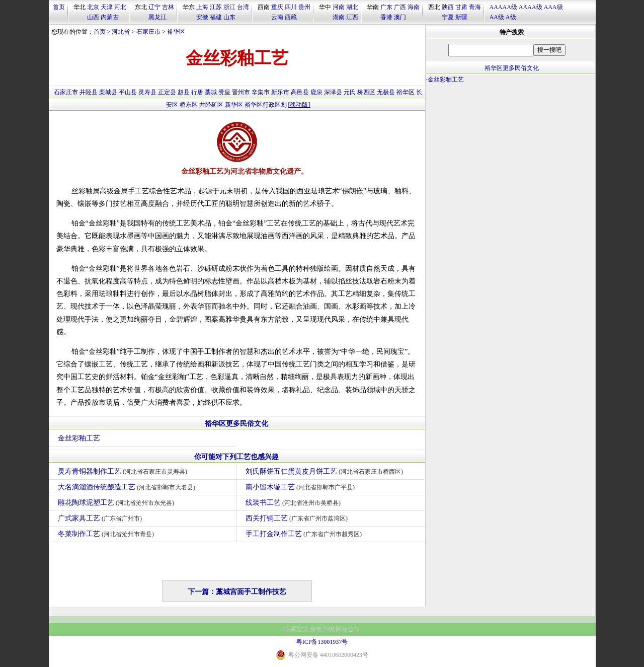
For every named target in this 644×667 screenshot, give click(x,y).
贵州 (304, 7)
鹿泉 (316, 92)
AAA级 (553, 7)
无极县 (386, 92)
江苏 (216, 7)
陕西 (448, 7)
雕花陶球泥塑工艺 (117, 503)
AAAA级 (531, 7)
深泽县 (333, 92)
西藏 (291, 17)
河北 (120, 7)
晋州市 (241, 92)
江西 (352, 17)
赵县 (184, 92)
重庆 (277, 7)
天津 (107, 7)
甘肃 (461, 7)
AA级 (497, 17)
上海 (202, 7)
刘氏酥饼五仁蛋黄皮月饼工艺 (326, 471)
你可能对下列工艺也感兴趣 (236, 457)
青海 (475, 7)
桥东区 (189, 105)
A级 (511, 17)
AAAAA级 (503, 7)
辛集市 (261, 92)
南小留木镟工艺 (302, 487)
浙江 (229, 7)
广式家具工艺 (101, 518)
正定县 (167, 92)
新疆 (461, 17)
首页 (59, 7)
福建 (216, 17)
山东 (229, 17)
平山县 (128, 92)
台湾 (243, 7)
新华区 (234, 105)
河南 (339, 7)
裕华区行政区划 (266, 105)
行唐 (197, 92)
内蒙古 (110, 17)
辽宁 (154, 7)
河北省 (121, 32)
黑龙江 (157, 17)
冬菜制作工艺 (107, 534)
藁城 (211, 92)
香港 (386, 17)
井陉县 (89, 92)
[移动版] (299, 105)
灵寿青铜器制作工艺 (124, 471)
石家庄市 (148, 32)
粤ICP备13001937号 (322, 642)
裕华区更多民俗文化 (236, 424)
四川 (291, 7)
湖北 (352, 7)
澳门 (400, 17)
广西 (400, 7)
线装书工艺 (295, 503)
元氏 (350, 92)
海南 (414, 7)
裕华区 (176, 32)
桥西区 (366, 92)
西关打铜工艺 (298, 518)
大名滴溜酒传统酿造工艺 (128, 487)
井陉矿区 (211, 105)
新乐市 (280, 92)
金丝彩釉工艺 (79, 438)
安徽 (202, 17)
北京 (93, 7)
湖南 (339, 17)
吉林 (168, 7)
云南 (277, 17)
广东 (386, 7)
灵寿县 (147, 92)
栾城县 (108, 92)
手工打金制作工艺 (305, 534)
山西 (93, 17)
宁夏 (448, 17)
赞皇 (224, 92)
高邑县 (300, 92)
